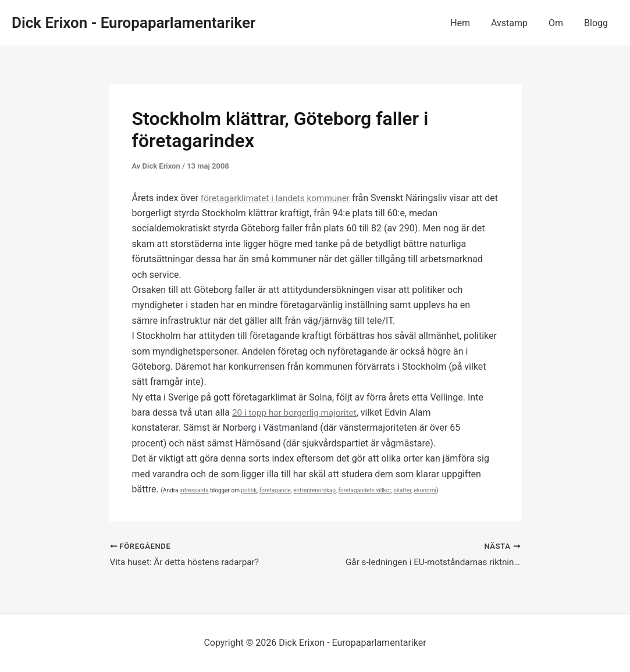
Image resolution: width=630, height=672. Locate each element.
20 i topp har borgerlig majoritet (297, 412)
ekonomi (425, 490)
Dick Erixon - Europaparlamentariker (134, 23)
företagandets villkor (365, 490)
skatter (403, 490)
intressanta (194, 490)
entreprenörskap (314, 490)
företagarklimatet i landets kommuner (279, 198)
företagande (275, 490)
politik (249, 490)
